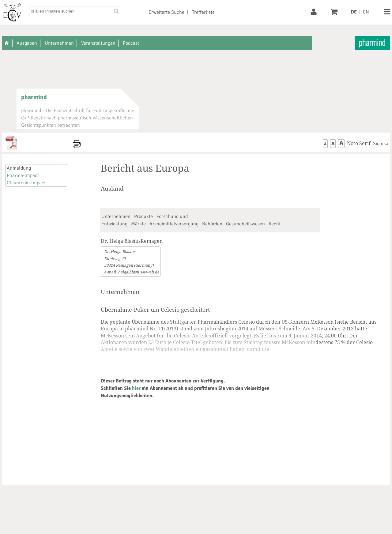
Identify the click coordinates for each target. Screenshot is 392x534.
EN (366, 12)
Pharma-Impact (23, 175)
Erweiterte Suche (166, 12)
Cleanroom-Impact (26, 183)
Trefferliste (203, 12)
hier (136, 388)
